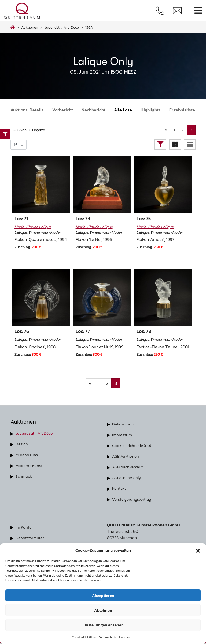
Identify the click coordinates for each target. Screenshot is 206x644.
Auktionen (30, 27)
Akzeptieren (103, 595)
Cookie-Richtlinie (84, 637)
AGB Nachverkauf (129, 467)
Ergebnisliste (182, 110)
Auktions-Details (27, 110)
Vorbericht (63, 110)
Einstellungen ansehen (103, 625)
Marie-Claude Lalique (33, 227)
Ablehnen (103, 610)
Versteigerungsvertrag (134, 499)
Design (22, 444)
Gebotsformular (31, 538)
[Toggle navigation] (198, 11)
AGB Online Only (128, 478)
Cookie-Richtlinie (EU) (133, 446)
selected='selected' (19, 145)
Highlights (151, 110)
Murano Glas (27, 455)
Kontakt (119, 489)
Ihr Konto (24, 527)
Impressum (127, 637)
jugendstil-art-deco (62, 27)
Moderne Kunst (30, 466)
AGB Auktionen (126, 457)
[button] (198, 550)
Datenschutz (108, 637)
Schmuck (24, 476)
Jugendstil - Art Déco (36, 434)
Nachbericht (93, 110)
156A (89, 27)
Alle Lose (123, 110)
